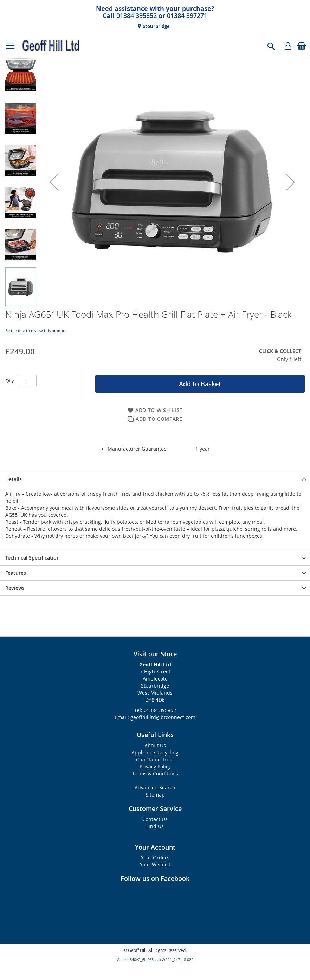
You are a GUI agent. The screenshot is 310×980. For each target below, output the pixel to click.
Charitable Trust (155, 759)
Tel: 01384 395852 (155, 710)
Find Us (155, 826)
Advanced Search (155, 788)
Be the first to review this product (36, 331)
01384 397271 (187, 15)
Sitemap (155, 795)
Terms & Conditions (155, 773)
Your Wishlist (155, 865)
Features (16, 573)
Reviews (15, 588)
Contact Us (155, 819)
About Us (155, 745)
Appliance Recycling (155, 752)
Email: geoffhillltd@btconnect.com (155, 717)
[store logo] (51, 46)
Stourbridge (156, 26)
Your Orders (155, 857)
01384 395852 (137, 15)
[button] (54, 182)
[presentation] (155, 479)
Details (14, 479)
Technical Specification (33, 558)
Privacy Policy (155, 766)
